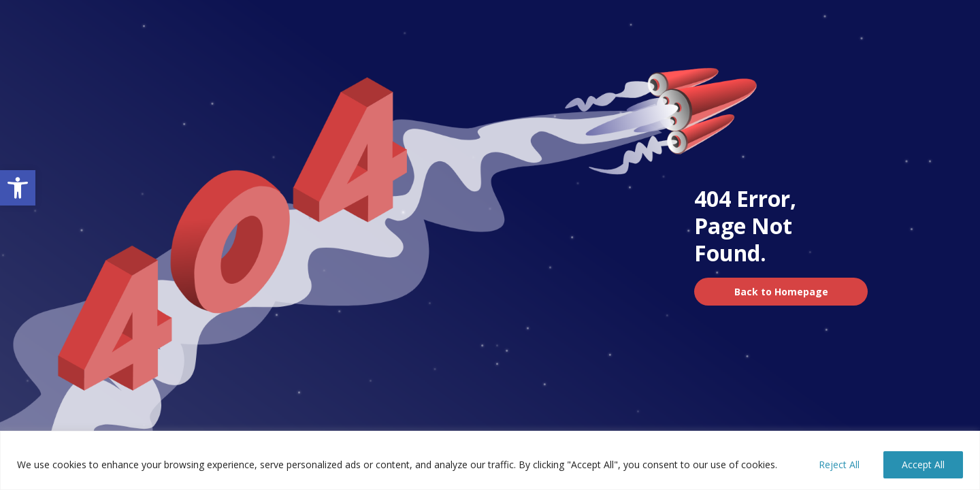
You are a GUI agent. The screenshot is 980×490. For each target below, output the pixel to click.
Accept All (923, 464)
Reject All (839, 464)
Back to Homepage (781, 292)
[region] (490, 460)
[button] (18, 188)
